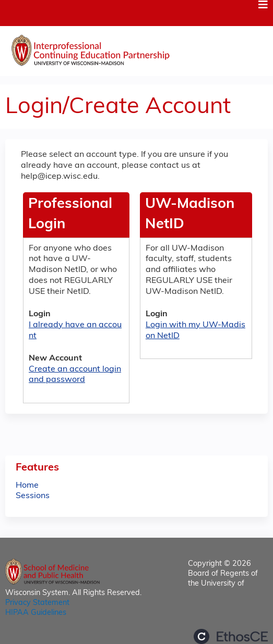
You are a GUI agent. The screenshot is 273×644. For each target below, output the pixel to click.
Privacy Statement (37, 603)
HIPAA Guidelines (36, 613)
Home (27, 486)
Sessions (33, 496)
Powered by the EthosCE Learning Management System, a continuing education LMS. (231, 636)
